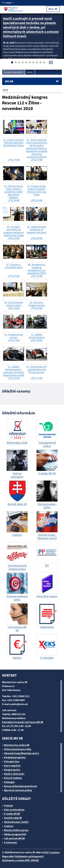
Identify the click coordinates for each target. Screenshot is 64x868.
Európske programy (15, 757)
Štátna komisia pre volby (18, 749)
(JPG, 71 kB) (37, 259)
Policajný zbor (12, 762)
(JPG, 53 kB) (14, 294)
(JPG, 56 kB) (14, 182)
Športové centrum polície (18, 790)
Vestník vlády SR (13, 818)
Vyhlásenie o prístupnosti (29, 856)
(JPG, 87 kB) (14, 326)
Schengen (9, 782)
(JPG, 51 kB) (14, 221)
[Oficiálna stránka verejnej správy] (10, 3)
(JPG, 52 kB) (37, 182)
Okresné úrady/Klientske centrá (21, 753)
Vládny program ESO (15, 834)
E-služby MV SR (12, 814)
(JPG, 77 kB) (37, 361)
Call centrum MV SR (14, 838)
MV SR (30, 72)
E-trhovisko (11, 843)
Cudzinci (9, 826)
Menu (53, 9)
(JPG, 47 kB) (14, 139)
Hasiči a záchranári (14, 774)
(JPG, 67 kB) (14, 259)
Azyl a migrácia (12, 766)
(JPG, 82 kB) (37, 294)
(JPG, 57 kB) (37, 139)
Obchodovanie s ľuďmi (16, 822)
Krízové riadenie (13, 778)
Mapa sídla (8, 856)
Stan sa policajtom (14, 810)
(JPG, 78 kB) (37, 326)
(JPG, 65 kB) (37, 221)
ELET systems (52, 852)
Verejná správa (12, 770)
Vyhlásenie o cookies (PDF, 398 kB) (20, 860)
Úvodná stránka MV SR (14, 72)
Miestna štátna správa (16, 830)
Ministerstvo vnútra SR (17, 745)
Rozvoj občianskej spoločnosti (21, 786)
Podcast (9, 806)
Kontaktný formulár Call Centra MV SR (23, 722)
